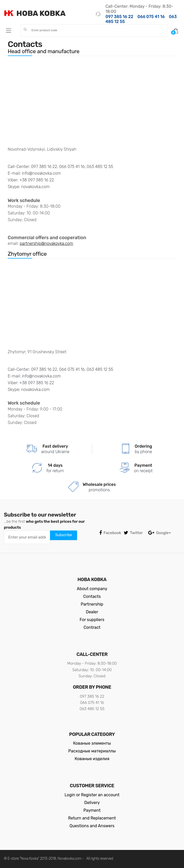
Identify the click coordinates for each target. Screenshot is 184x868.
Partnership (92, 604)
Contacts (92, 596)
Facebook (110, 533)
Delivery (92, 803)
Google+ (160, 533)
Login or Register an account (92, 795)
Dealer (92, 612)
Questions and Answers (92, 826)
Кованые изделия (92, 759)
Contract (92, 627)
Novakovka (66, 859)
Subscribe (64, 535)
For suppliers (92, 620)
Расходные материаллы (92, 751)
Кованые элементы (92, 743)
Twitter (133, 533)
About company (92, 589)
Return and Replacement (92, 818)
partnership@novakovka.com (47, 243)
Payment (92, 810)
